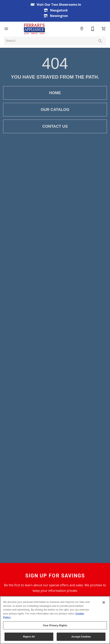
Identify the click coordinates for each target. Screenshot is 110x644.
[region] (55, 620)
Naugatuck (55, 10)
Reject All (29, 637)
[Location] (82, 29)
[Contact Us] (93, 29)
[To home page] (34, 29)
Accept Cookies (81, 637)
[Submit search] (100, 41)
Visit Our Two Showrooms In (55, 5)
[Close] (104, 602)
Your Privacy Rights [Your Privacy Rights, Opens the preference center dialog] (55, 625)
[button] (6, 29)
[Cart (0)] (104, 29)
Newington (55, 16)
